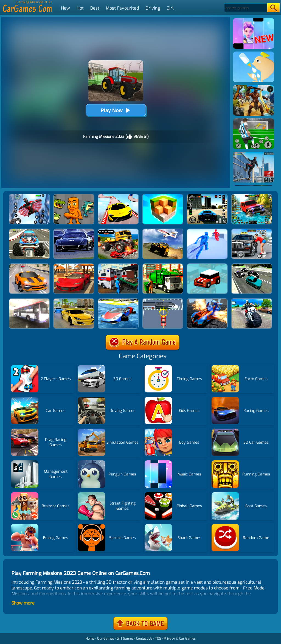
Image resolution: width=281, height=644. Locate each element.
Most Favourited (122, 8)
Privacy (169, 639)
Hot (80, 8)
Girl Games (125, 639)
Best (95, 8)
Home (90, 639)
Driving (153, 8)
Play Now (116, 110)
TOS (158, 639)
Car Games (187, 639)
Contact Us (144, 639)
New (65, 8)
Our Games (106, 639)
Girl (170, 8)
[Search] (245, 8)
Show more (23, 603)
